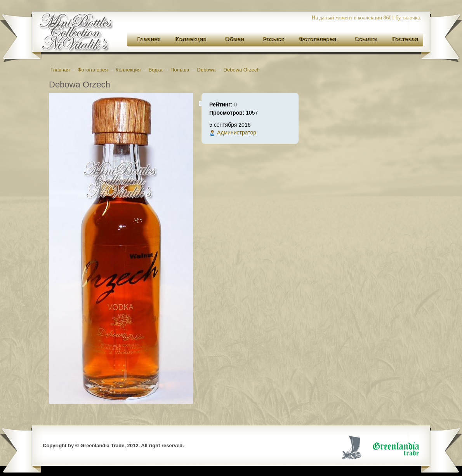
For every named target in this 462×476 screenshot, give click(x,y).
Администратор (237, 133)
